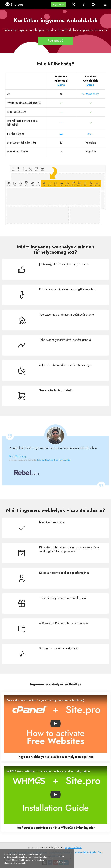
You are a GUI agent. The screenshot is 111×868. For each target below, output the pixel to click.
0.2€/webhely (90, 94)
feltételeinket (19, 863)
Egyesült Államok (73, 848)
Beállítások (61, 862)
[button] (58, 4)
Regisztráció (56, 41)
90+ (90, 134)
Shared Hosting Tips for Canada (54, 460)
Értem (61, 856)
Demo (61, 85)
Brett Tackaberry (18, 456)
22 (61, 134)
